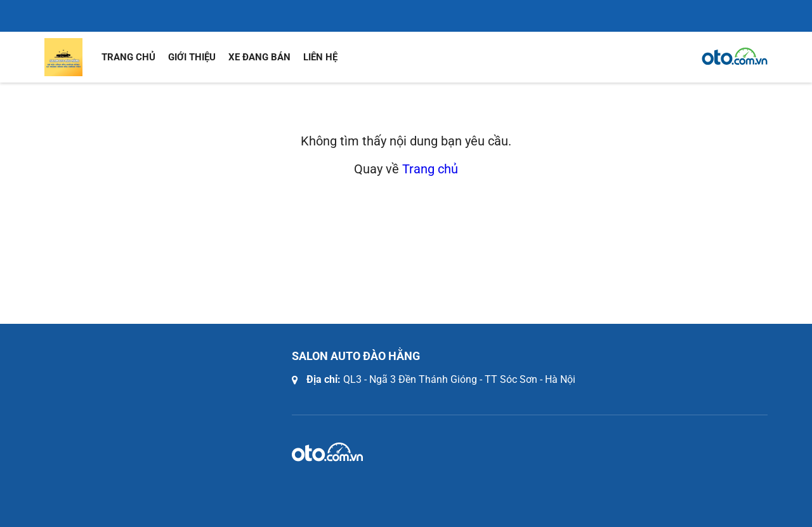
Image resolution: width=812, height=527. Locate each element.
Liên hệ (320, 57)
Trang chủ (128, 57)
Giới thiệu (192, 57)
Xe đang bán (259, 57)
